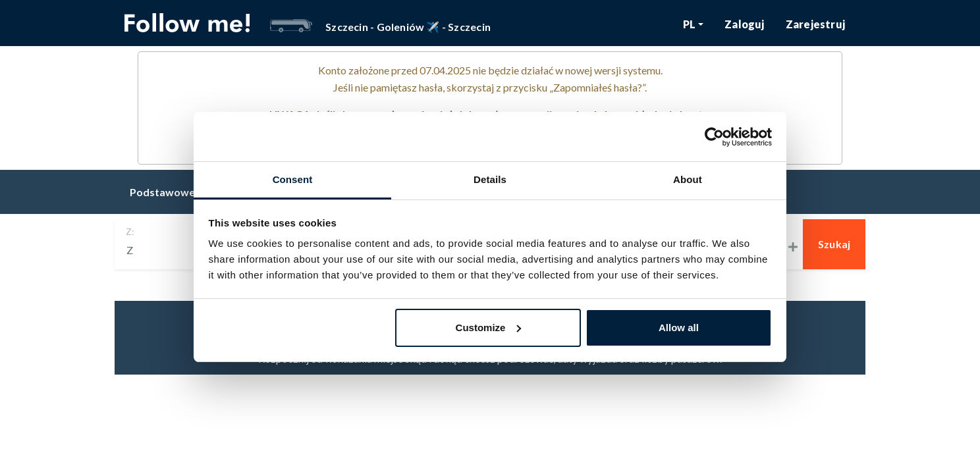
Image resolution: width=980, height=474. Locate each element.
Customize (489, 328)
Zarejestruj (815, 24)
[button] (694, 24)
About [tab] (688, 179)
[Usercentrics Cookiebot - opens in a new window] (714, 137)
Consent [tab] (293, 179)
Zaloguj (744, 24)
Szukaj (834, 244)
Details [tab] (490, 179)
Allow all (679, 328)
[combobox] (170, 250)
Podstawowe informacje (190, 192)
